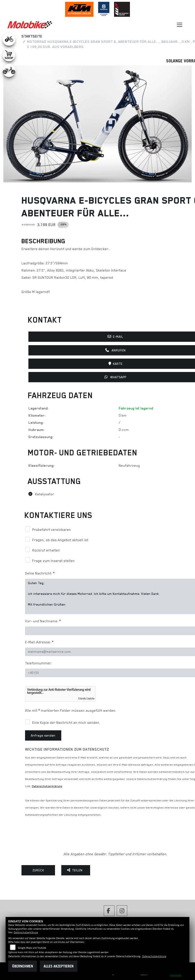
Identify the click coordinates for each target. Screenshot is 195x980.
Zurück (38, 870)
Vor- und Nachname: (43, 621)
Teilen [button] (76, 870)
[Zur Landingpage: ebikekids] (9, 70)
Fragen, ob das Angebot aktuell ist (60, 540)
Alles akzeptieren (59, 966)
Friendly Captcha (86, 698)
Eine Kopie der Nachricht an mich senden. (66, 723)
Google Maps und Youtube (32, 948)
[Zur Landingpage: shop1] (9, 55)
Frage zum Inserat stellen (53, 561)
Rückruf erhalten (46, 550)
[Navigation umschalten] (180, 25)
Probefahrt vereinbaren (52, 530)
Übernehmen (23, 966)
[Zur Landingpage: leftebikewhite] (9, 39)
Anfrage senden (43, 735)
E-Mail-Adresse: (39, 642)
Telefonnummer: (38, 663)
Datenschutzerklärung (47, 786)
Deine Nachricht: (40, 573)
